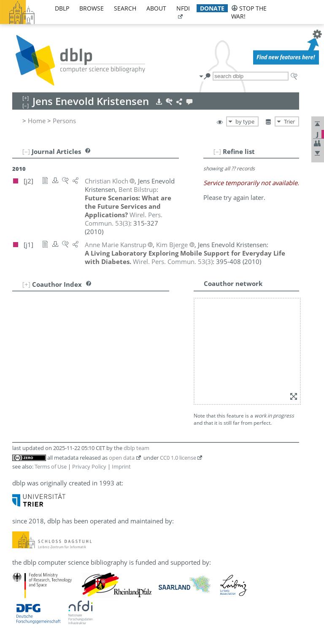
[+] (26, 284)
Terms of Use (51, 466)
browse (92, 8)
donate (212, 8)
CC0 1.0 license (178, 458)
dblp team (136, 448)
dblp (62, 8)
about (156, 8)
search (125, 8)
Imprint (121, 466)
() (124, 219)
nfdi (183, 8)
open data (122, 458)
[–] (217, 151)
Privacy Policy (89, 466)
